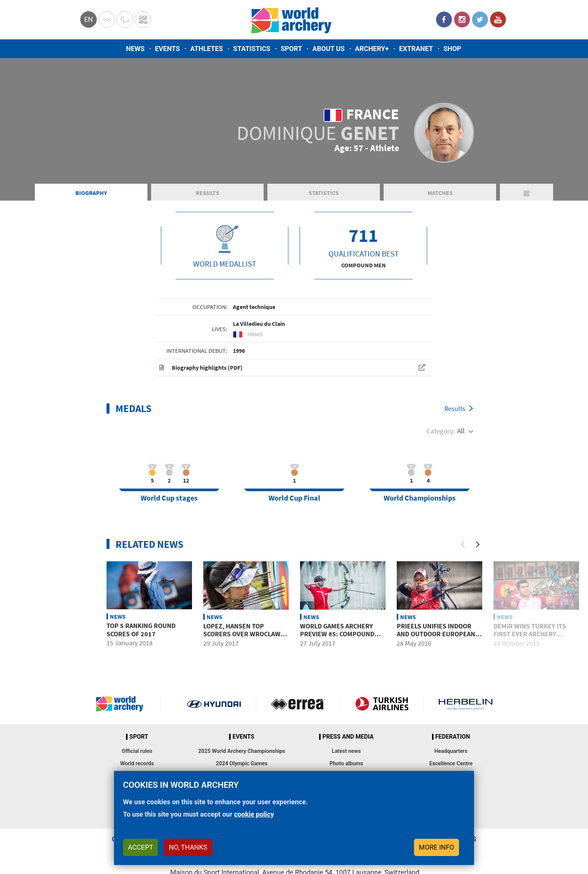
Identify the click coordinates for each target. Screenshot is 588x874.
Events (167, 49)
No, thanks (188, 847)
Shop (452, 49)
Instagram (462, 19)
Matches (440, 193)
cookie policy (254, 814)
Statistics (252, 49)
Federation (453, 737)
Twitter (480, 19)
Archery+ (372, 49)
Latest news (346, 751)
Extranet (416, 49)
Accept (140, 847)
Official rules (137, 751)
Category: (441, 431)
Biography (91, 193)
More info (436, 847)
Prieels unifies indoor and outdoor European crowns (436, 634)
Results (208, 193)
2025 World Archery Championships (242, 751)
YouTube (498, 19)
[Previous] (463, 544)
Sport (291, 49)
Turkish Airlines (382, 704)
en (88, 19)
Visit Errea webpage (298, 704)
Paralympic (125, 19)
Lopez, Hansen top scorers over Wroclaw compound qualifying (242, 634)
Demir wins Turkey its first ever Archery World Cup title (530, 634)
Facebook (444, 19)
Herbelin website (466, 704)
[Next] (478, 544)
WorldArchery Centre (143, 19)
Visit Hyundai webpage (214, 704)
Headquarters (451, 751)
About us (328, 49)
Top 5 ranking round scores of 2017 (141, 630)
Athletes (206, 49)
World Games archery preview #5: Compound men (337, 634)
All (461, 431)
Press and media (348, 737)
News (135, 49)
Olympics (107, 19)
